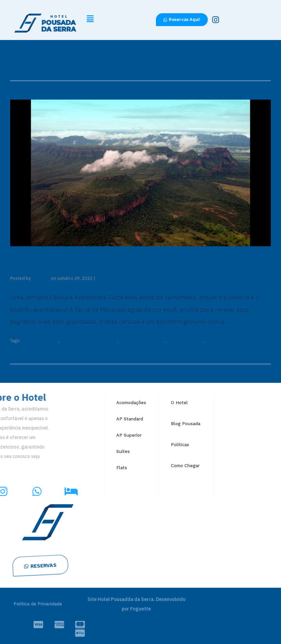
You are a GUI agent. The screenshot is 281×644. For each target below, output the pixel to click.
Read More (247, 322)
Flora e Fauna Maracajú (142, 341)
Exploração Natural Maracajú (89, 341)
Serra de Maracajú (185, 341)
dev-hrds (41, 278)
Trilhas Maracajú (222, 341)
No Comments (111, 278)
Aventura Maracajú (40, 341)
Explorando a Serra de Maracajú (105, 261)
